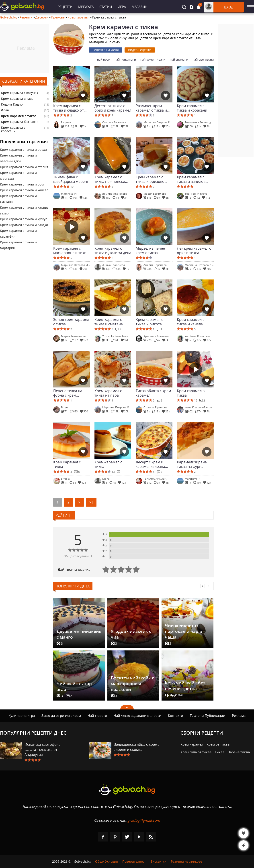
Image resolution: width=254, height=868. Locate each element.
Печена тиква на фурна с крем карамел (68, 393)
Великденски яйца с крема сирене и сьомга (137, 747)
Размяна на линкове (186, 861)
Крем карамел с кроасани (13, 129)
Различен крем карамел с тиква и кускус (151, 108)
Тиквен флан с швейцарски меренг (71, 179)
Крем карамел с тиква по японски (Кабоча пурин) (110, 179)
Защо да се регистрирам (61, 715)
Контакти (176, 715)
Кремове (58, 17)
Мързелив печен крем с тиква (150, 251)
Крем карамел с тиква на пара (108, 393)
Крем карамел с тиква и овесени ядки (18, 158)
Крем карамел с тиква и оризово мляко (150, 179)
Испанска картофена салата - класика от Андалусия (43, 750)
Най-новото (97, 715)
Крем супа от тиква (196, 752)
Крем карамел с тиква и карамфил (18, 233)
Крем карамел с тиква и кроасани (192, 108)
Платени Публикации (208, 715)
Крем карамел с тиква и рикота (149, 322)
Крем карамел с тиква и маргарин (18, 245)
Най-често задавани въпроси (137, 715)
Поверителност (134, 861)
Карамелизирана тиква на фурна (192, 464)
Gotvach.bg (8, 17)
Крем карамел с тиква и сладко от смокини (69, 108)
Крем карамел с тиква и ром (22, 184)
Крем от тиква (218, 744)
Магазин (139, 7)
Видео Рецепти (140, 50)
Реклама (239, 715)
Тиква (220, 752)
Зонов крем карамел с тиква (71, 322)
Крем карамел (78, 17)
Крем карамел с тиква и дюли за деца (113, 251)
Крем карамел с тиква (67, 464)
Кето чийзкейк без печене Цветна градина (185, 689)
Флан (5, 110)
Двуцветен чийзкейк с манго (79, 634)
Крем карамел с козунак (20, 93)
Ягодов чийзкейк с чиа (131, 634)
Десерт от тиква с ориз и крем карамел (113, 108)
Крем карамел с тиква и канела (24, 190)
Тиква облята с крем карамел (153, 393)
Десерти (42, 17)
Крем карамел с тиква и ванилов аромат (191, 179)
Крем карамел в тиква (191, 393)
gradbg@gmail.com (144, 820)
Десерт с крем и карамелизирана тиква (150, 464)
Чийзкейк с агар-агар (75, 687)
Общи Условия (107, 861)
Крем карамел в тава (17, 99)
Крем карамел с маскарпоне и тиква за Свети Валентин (71, 251)
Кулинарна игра (22, 715)
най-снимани (179, 60)
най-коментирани (153, 60)
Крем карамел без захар (20, 122)
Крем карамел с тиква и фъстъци (18, 176)
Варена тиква (239, 752)
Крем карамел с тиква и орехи (23, 150)
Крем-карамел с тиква (108, 464)
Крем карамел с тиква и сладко (24, 225)
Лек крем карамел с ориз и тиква (194, 251)
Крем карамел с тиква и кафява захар (24, 210)
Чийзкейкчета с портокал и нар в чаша (183, 631)
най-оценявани (203, 60)
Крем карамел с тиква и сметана (18, 199)
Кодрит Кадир (12, 104)
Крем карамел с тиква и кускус (24, 219)
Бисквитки (158, 861)
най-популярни (125, 60)
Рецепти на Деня (106, 50)
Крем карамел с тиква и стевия (24, 167)
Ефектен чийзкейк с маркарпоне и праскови (132, 684)
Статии (106, 7)
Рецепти (65, 7)
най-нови (104, 60)
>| (91, 502)
